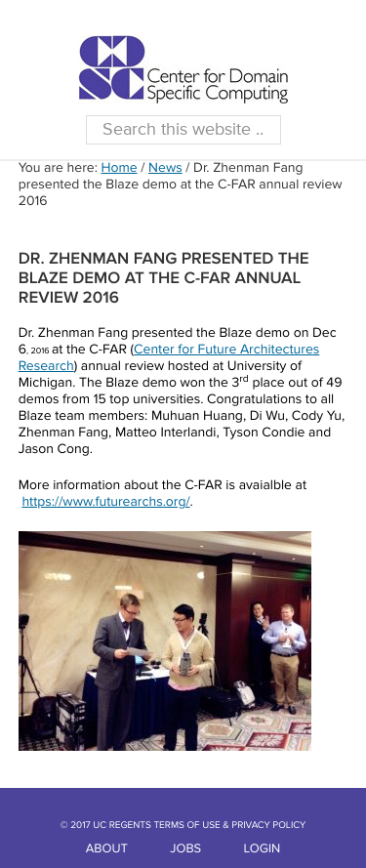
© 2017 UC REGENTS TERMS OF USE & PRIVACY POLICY (183, 826)
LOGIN (263, 849)
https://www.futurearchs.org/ (105, 503)
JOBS (185, 849)
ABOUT (107, 849)
